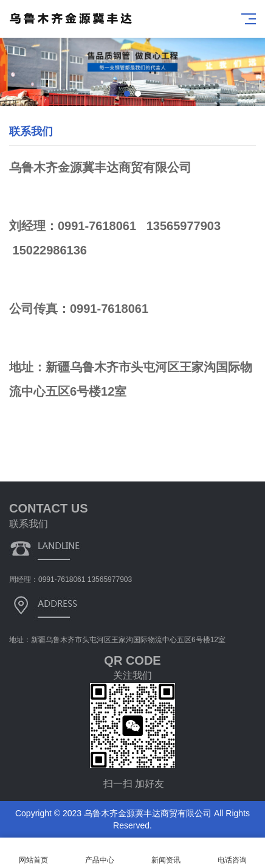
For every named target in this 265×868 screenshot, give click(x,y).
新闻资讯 (166, 853)
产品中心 (99, 853)
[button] (127, 94)
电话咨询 (232, 853)
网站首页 (33, 853)
